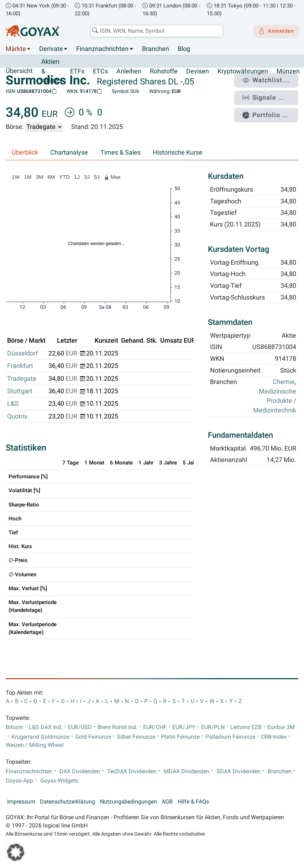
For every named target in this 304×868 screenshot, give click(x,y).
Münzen (288, 71)
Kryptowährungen (243, 71)
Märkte (16, 49)
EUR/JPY (184, 727)
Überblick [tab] (25, 152)
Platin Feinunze (180, 737)
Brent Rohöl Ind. (117, 727)
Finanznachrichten (102, 49)
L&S (13, 404)
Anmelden (274, 31)
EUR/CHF (155, 727)
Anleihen (129, 71)
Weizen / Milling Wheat (35, 745)
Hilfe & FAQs (193, 802)
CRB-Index (274, 737)
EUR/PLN (213, 727)
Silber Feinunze (136, 737)
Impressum (21, 802)
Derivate (51, 49)
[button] (16, 852)
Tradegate (22, 379)
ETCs (100, 71)
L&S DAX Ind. (46, 727)
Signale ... (268, 94)
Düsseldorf (22, 353)
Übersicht (19, 71)
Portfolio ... (270, 110)
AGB (167, 802)
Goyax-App (19, 781)
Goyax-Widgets (59, 781)
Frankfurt (20, 366)
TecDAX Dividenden (132, 771)
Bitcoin (14, 727)
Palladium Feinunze (230, 737)
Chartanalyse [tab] (69, 152)
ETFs (77, 71)
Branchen (156, 49)
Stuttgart (20, 391)
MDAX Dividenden (187, 771)
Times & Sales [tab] (120, 152)
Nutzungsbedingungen (129, 802)
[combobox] (154, 31)
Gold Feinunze (93, 737)
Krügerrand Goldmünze (40, 737)
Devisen (198, 71)
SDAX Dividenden (239, 771)
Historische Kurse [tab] (178, 152)
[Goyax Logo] (32, 31)
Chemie (284, 382)
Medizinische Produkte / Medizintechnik (275, 401)
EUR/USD (80, 727)
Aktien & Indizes (51, 71)
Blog (184, 49)
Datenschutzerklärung (67, 802)
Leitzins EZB (246, 727)
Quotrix (17, 416)
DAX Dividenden (80, 771)
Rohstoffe (164, 71)
